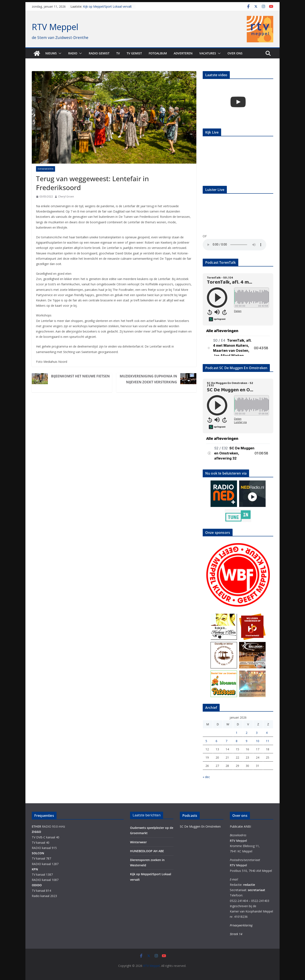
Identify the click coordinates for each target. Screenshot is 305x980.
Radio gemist (99, 53)
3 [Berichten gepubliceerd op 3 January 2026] (257, 733)
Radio (73, 53)
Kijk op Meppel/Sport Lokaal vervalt (107, 6)
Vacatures (208, 53)
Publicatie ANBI (240, 826)
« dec (206, 777)
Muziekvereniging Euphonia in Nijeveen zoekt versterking (148, 379)
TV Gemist (134, 53)
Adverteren (183, 53)
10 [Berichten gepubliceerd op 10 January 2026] (258, 741)
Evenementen (46, 169)
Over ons (235, 53)
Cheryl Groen (66, 197)
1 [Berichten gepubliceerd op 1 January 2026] (237, 733)
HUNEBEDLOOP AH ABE (147, 851)
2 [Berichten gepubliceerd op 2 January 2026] (247, 733)
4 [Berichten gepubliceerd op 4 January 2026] (267, 733)
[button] (59, 53)
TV (118, 53)
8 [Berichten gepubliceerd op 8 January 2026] (237, 741)
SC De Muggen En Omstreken (200, 826)
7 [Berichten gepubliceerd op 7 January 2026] (226, 741)
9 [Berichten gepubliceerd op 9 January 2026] (247, 741)
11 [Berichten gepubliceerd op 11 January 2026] (268, 741)
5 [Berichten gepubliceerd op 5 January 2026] (206, 741)
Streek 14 (236, 934)
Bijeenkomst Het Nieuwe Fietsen (80, 376)
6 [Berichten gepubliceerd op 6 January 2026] (216, 741)
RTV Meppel (55, 27)
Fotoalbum (158, 53)
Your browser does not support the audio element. (234, 245)
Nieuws (51, 53)
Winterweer (138, 842)
